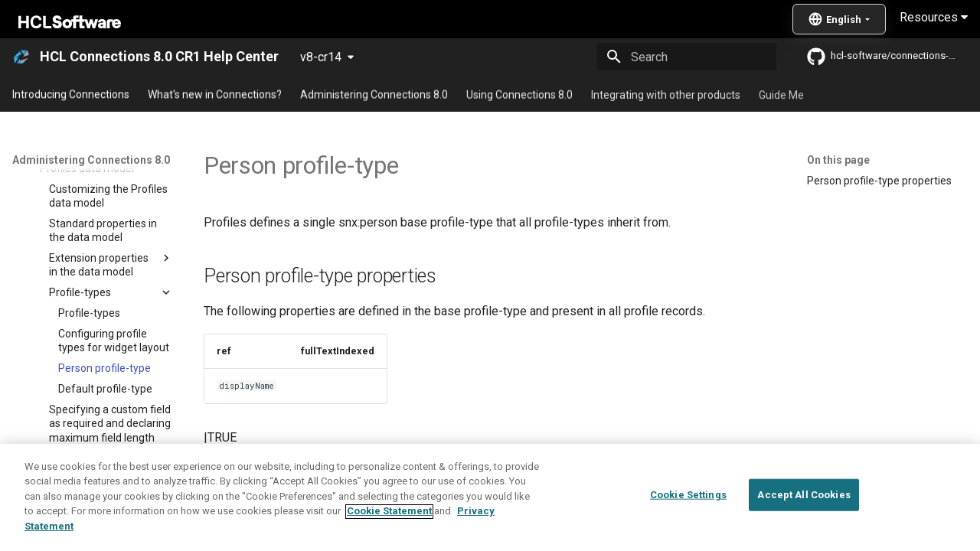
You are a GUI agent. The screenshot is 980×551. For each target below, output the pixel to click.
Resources (934, 17)
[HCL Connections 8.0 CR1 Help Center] (21, 57)
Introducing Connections (71, 94)
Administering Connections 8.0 (374, 94)
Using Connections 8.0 (519, 94)
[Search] (687, 57)
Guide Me (781, 94)
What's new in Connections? (215, 94)
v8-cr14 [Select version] (321, 57)
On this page (838, 160)
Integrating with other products (666, 94)
